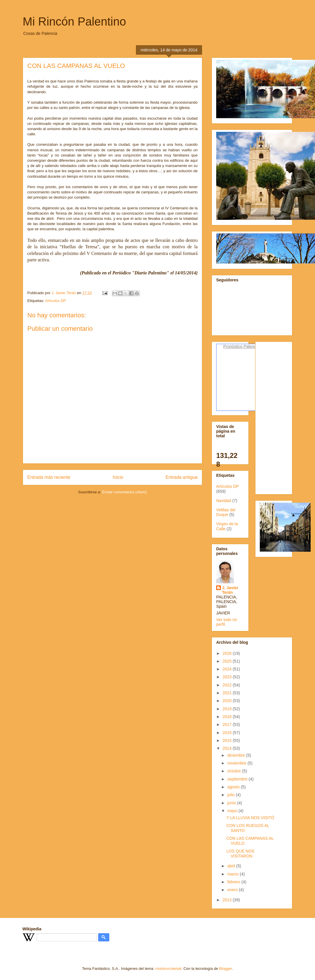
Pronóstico (233, 346)
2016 (228, 733)
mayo (233, 811)
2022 (228, 685)
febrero (234, 882)
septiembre (238, 779)
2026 (228, 653)
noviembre (237, 763)
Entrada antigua (182, 477)
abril (232, 866)
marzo (233, 874)
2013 (228, 900)
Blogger (225, 969)
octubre (235, 771)
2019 (228, 709)
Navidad (224, 501)
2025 (228, 661)
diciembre (237, 755)
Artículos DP (56, 301)
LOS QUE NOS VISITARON (240, 854)
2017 (228, 724)
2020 (228, 701)
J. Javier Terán (230, 590)
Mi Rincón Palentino (74, 21)
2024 (228, 669)
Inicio (118, 477)
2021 (228, 693)
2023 (228, 677)
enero (233, 890)
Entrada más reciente (49, 477)
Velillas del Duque (226, 512)
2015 (228, 740)
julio (231, 795)
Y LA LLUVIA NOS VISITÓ (250, 818)
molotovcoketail (168, 969)
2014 (228, 748)
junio (232, 803)
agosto (234, 787)
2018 (228, 717)
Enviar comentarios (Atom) (124, 492)
